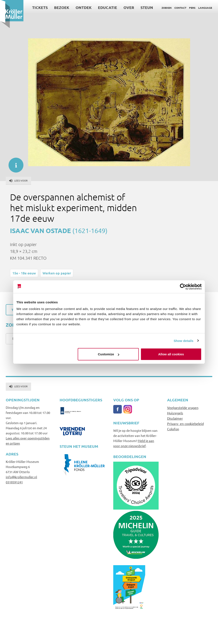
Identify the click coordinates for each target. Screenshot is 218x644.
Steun (147, 7)
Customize (109, 354)
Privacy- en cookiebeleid (185, 424)
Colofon (173, 429)
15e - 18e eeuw (24, 273)
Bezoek (62, 7)
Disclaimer (175, 418)
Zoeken (167, 8)
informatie (14, 163)
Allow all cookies (171, 354)
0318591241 (14, 482)
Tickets (40, 7)
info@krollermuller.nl (21, 477)
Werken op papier (57, 273)
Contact (180, 8)
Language (205, 8)
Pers (192, 8)
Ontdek (84, 7)
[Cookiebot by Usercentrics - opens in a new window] (183, 287)
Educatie (108, 7)
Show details (184, 341)
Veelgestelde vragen (183, 408)
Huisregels (175, 413)
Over (129, 7)
